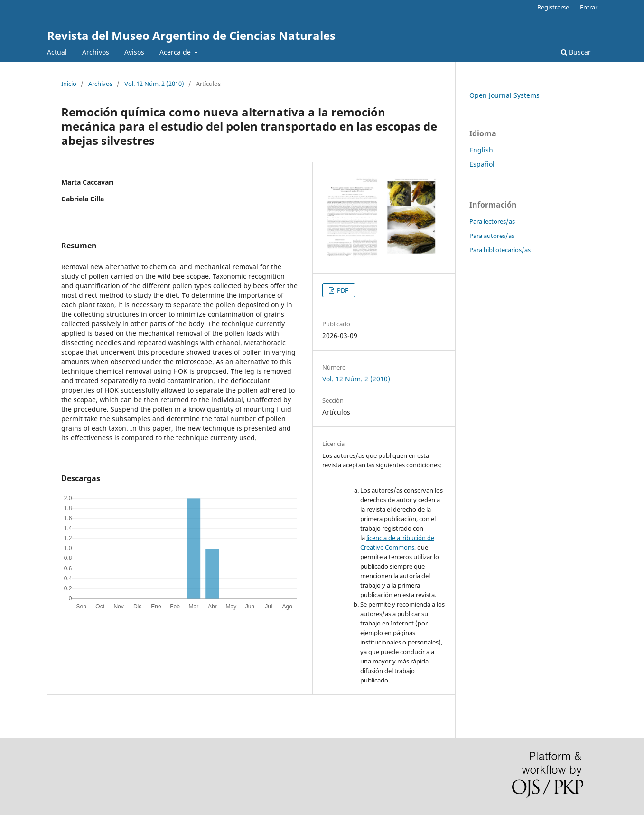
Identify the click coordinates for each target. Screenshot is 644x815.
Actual (57, 52)
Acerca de (176, 52)
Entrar (589, 7)
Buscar (576, 52)
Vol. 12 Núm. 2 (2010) (154, 84)
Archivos (96, 52)
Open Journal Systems (504, 95)
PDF (342, 290)
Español (482, 164)
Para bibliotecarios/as (500, 250)
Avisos (134, 52)
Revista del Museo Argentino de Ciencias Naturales (191, 35)
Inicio (69, 84)
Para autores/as (492, 236)
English (481, 150)
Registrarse (553, 7)
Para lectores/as (492, 221)
